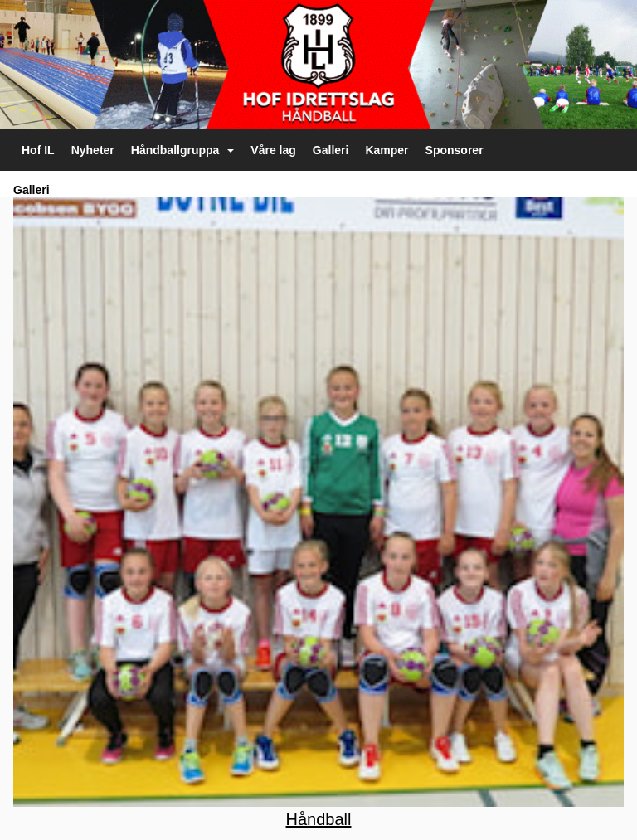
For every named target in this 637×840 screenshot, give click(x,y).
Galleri (331, 150)
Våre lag (273, 150)
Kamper (387, 150)
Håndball (319, 819)
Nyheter (93, 150)
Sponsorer (455, 150)
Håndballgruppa (183, 150)
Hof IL (38, 150)
